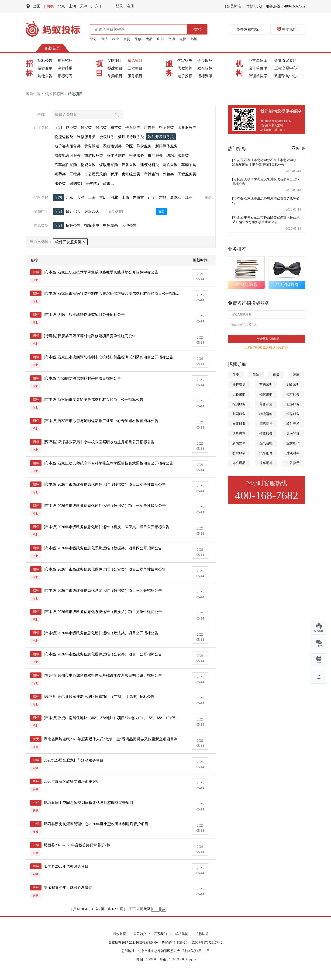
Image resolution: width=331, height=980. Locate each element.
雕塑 (194, 39)
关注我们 (288, 29)
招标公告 (45, 61)
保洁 (104, 39)
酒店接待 (266, 424)
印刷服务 (239, 414)
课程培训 (239, 385)
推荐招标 (65, 61)
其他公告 (45, 76)
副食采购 (293, 385)
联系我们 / (163, 934)
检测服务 (239, 404)
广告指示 (293, 463)
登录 (119, 6)
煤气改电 (266, 443)
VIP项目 (115, 61)
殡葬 (296, 375)
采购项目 (115, 76)
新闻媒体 (239, 443)
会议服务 (239, 424)
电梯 (183, 39)
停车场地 (266, 463)
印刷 (160, 39)
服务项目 (135, 76)
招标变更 (45, 68)
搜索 (197, 29)
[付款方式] (253, 6)
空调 (172, 39)
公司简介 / (142, 934)
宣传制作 (293, 443)
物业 (116, 39)
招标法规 (202, 934)
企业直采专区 (286, 61)
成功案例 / (184, 934)
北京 (61, 6)
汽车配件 (266, 453)
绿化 (93, 39)
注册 (130, 6)
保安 (236, 375)
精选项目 (135, 61)
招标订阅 (65, 76)
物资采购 (266, 394)
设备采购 (239, 394)
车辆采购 (266, 385)
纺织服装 (239, 453)
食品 (149, 39)
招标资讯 (205, 76)
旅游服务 (293, 404)
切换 (49, 6)
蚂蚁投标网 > (57, 94)
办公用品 (239, 463)
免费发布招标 (248, 29)
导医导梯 (293, 434)
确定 (161, 211)
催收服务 (266, 434)
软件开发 (293, 424)
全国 (37, 6)
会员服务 (205, 61)
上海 (72, 6)
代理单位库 (258, 76)
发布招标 (205, 68)
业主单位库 (258, 61)
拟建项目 (115, 68)
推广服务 (293, 394)
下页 (132, 909)
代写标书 (185, 61)
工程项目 (135, 68)
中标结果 (65, 68)
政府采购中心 (286, 76)
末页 (140, 909)
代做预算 (185, 68)
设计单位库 (258, 68)
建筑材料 (293, 453)
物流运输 (266, 414)
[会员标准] (234, 6)
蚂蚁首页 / (122, 934)
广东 (96, 6)
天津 (84, 6)
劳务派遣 (266, 404)
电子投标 (185, 76)
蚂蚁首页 (52, 48)
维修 (138, 39)
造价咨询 (239, 434)
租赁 (127, 39)
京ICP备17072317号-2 (207, 943)
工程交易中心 (286, 68)
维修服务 (293, 414)
